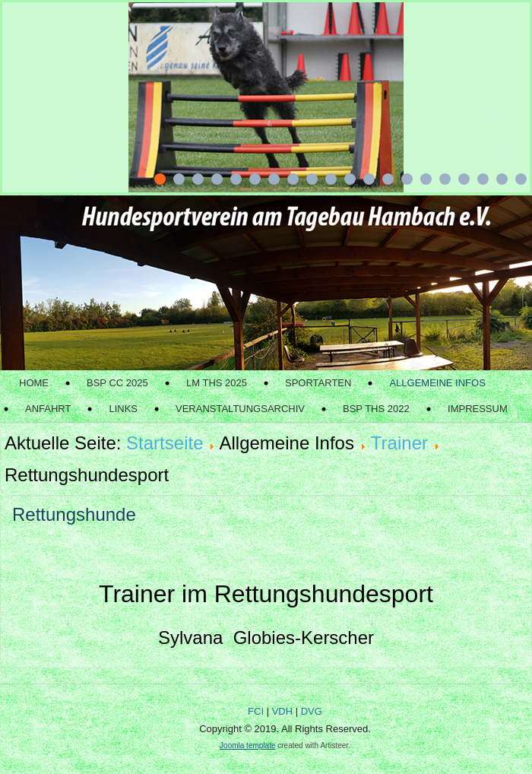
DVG (312, 711)
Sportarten (318, 383)
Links (123, 409)
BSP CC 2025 (117, 383)
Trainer (399, 443)
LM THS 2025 (217, 383)
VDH (282, 711)
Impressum (478, 409)
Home (34, 383)
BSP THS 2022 (376, 409)
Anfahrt (48, 409)
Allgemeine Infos (437, 383)
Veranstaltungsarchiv (240, 409)
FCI (256, 711)
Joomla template (247, 745)
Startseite (165, 443)
